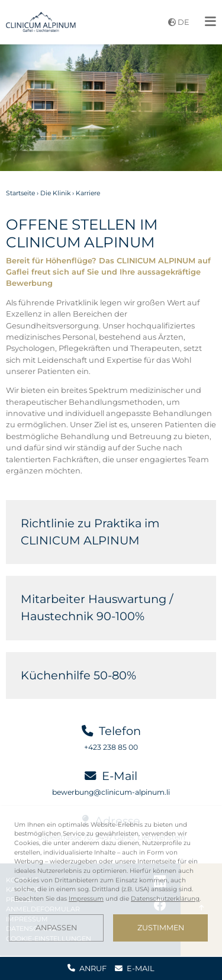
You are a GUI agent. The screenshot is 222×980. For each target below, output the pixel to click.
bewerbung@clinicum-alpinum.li (111, 792)
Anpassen (56, 928)
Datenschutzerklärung (165, 899)
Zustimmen (161, 928)
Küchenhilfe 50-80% (78, 675)
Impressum (86, 899)
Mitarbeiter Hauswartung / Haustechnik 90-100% (97, 607)
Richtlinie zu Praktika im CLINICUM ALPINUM (90, 532)
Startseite (20, 193)
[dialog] (111, 881)
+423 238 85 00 (111, 747)
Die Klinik (55, 193)
